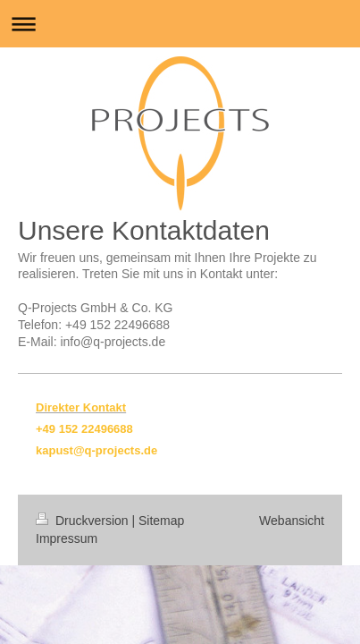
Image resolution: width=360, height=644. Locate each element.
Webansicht (292, 521)
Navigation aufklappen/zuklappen (180, 24)
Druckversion (84, 521)
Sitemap (161, 521)
